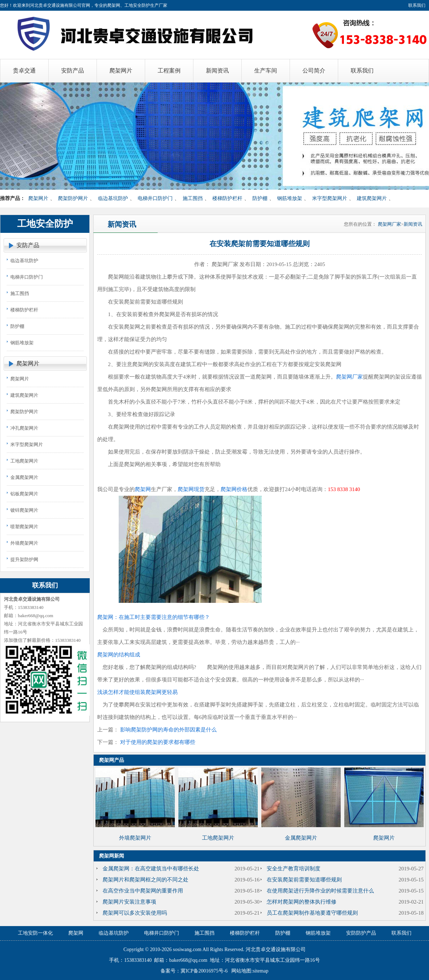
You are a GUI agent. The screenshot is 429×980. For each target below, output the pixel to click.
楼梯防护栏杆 (227, 198)
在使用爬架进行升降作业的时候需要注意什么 (320, 891)
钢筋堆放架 (290, 198)
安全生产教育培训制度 (294, 869)
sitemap (261, 971)
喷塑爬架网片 (24, 527)
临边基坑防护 (113, 198)
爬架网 (143, 489)
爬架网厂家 (389, 224)
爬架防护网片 (73, 198)
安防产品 (28, 245)
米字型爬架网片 (330, 198)
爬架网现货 (191, 489)
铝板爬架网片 (24, 494)
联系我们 (417, 5)
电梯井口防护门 (155, 198)
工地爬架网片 (24, 461)
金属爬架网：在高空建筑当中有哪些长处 (151, 869)
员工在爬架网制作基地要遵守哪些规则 (312, 913)
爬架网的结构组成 (119, 655)
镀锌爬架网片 (24, 510)
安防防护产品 (361, 933)
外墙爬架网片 (24, 543)
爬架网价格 (234, 489)
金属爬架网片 (24, 477)
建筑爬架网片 (372, 198)
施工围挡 (193, 198)
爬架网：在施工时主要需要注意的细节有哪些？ (154, 617)
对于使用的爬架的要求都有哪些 (158, 742)
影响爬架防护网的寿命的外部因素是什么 (168, 730)
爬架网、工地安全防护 (129, 5)
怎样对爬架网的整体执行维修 (302, 902)
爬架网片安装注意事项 (129, 902)
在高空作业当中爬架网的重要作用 (143, 891)
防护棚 (260, 198)
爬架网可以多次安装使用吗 (135, 913)
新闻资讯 (413, 224)
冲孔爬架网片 (24, 428)
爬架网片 (38, 198)
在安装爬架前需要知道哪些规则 (304, 880)
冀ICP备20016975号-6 (204, 971)
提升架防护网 (24, 559)
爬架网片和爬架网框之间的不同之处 (146, 880)
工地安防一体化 (35, 933)
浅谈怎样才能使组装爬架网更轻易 (137, 692)
